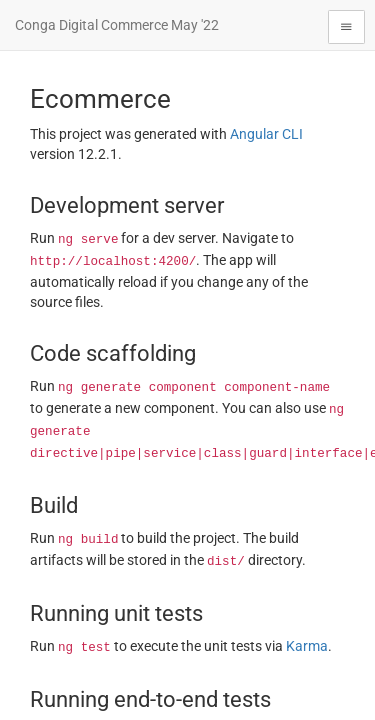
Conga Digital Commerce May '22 (117, 25)
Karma (307, 646)
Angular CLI (266, 134)
